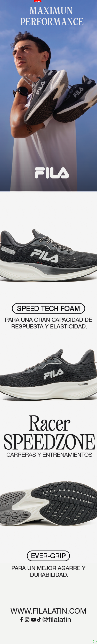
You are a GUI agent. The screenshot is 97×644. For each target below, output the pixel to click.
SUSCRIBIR (38, 1)
